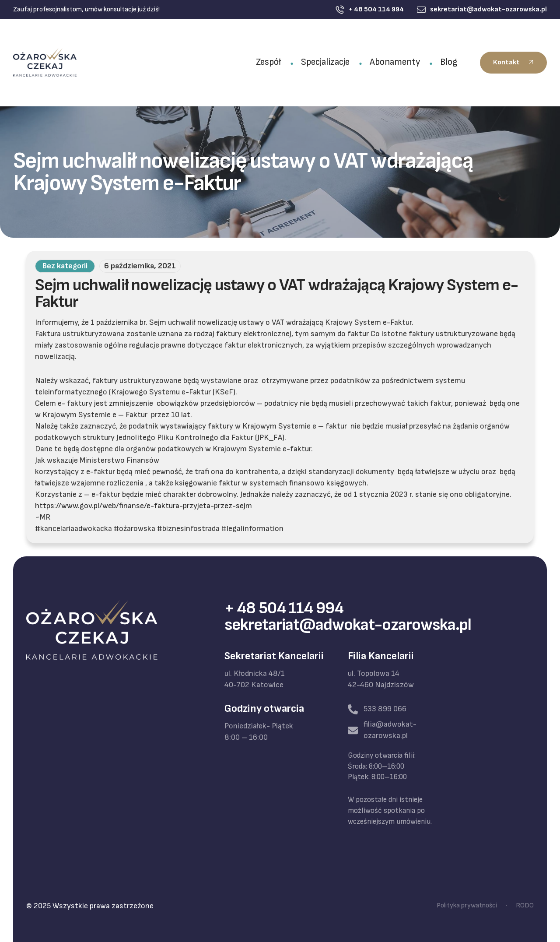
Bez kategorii (65, 266)
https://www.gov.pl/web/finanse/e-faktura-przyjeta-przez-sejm (143, 506)
